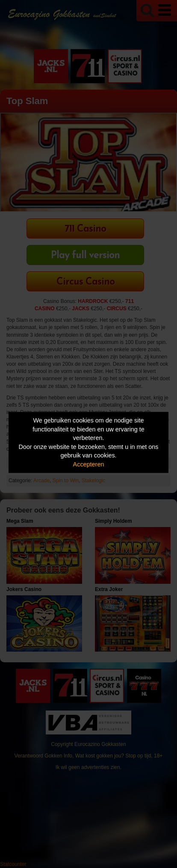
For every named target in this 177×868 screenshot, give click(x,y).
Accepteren (89, 464)
